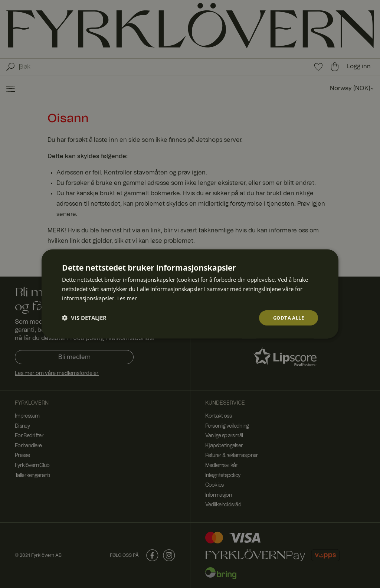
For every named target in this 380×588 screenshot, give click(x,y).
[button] (84, 318)
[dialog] (190, 294)
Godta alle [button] (287, 318)
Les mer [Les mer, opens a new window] (127, 297)
